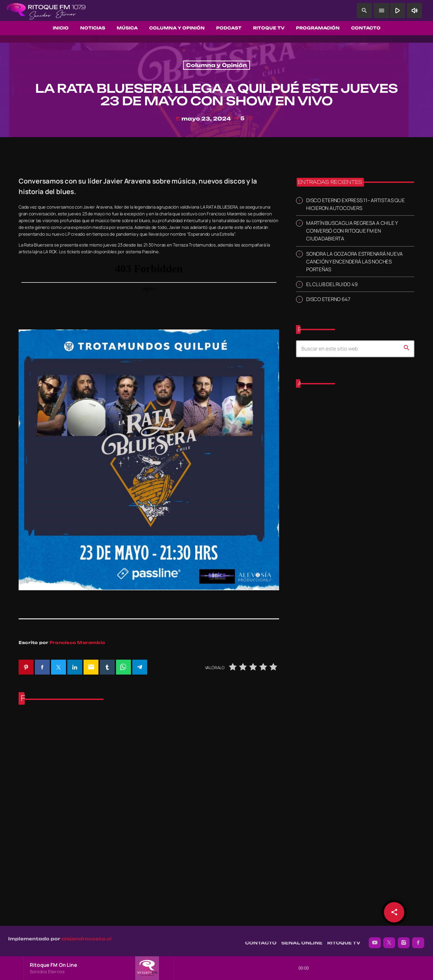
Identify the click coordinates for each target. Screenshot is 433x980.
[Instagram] (404, 939)
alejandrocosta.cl (87, 936)
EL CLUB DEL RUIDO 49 (332, 284)
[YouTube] (375, 939)
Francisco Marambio (77, 643)
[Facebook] (418, 939)
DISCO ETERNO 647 (328, 299)
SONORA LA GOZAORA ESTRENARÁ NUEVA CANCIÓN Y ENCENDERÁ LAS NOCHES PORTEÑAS (354, 261)
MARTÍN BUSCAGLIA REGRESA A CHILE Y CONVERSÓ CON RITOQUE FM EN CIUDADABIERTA (352, 231)
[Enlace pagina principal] (46, 10)
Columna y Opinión (216, 65)
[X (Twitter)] (389, 939)
